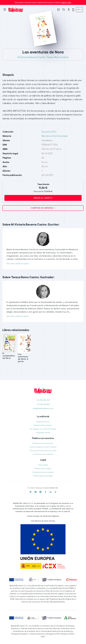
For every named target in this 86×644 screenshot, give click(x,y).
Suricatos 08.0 (49, 132)
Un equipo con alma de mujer (43, 429)
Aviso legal (43, 465)
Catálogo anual (43, 433)
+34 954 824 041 (43, 400)
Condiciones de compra (43, 472)
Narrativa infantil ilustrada (55, 136)
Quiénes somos (43, 422)
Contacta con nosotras (43, 454)
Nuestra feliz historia (43, 425)
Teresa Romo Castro (58, 57)
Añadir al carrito (43, 198)
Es (79, 9)
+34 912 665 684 (43, 404)
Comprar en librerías (42, 208)
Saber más (66, 3)
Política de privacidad (43, 476)
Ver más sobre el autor (18, 264)
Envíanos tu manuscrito (43, 443)
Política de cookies (43, 469)
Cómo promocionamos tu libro (43, 451)
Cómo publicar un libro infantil (43, 447)
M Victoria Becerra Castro (31, 57)
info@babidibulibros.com (43, 408)
